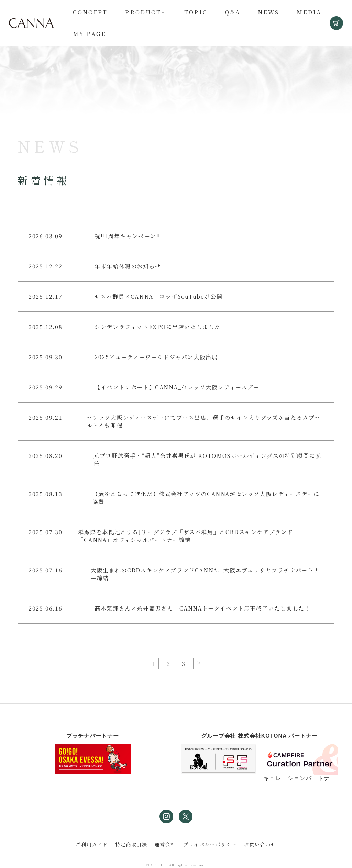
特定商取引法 (131, 844)
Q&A (233, 12)
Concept (90, 12)
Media (309, 12)
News (268, 12)
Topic (196, 12)
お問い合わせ (260, 844)
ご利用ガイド (92, 844)
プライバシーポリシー (210, 844)
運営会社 (165, 844)
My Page (89, 34)
